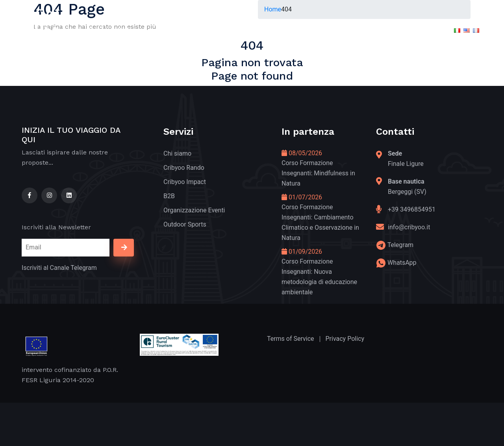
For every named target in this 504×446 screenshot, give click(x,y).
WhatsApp (402, 263)
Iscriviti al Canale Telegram (59, 268)
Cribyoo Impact (185, 182)
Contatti (411, 30)
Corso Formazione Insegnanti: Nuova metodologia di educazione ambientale (319, 277)
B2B (169, 196)
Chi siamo (177, 153)
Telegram (400, 245)
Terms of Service (291, 339)
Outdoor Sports (185, 224)
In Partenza (279, 30)
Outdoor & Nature (117, 30)
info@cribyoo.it (409, 227)
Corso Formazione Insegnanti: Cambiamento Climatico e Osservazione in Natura (320, 222)
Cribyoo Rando (184, 168)
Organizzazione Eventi (194, 210)
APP (375, 30)
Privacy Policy (345, 339)
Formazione (332, 30)
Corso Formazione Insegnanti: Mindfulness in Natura (318, 173)
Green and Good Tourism (203, 30)
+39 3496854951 (412, 209)
